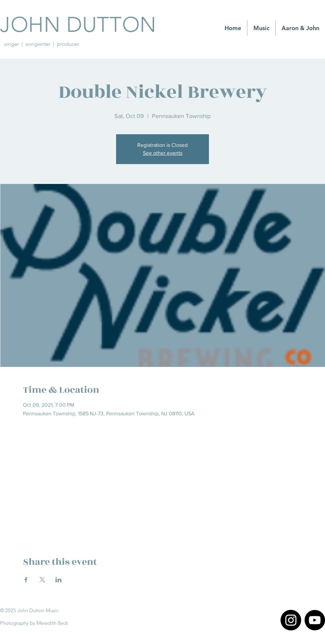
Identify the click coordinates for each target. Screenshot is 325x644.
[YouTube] (315, 620)
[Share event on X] (42, 580)
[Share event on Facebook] (26, 580)
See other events (163, 153)
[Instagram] (291, 620)
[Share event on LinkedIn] (59, 580)
